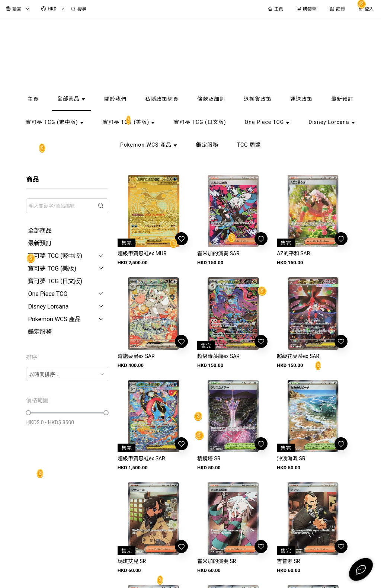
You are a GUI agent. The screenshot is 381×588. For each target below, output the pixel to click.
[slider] (28, 413)
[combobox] (67, 374)
